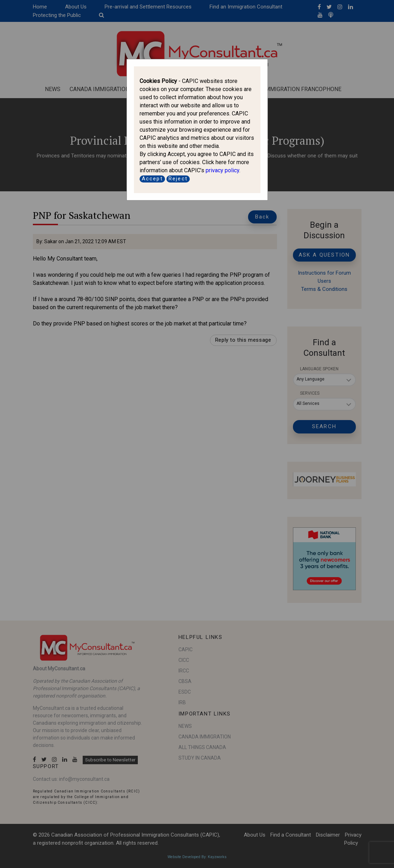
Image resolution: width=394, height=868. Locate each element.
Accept (152, 179)
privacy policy (222, 170)
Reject (178, 179)
